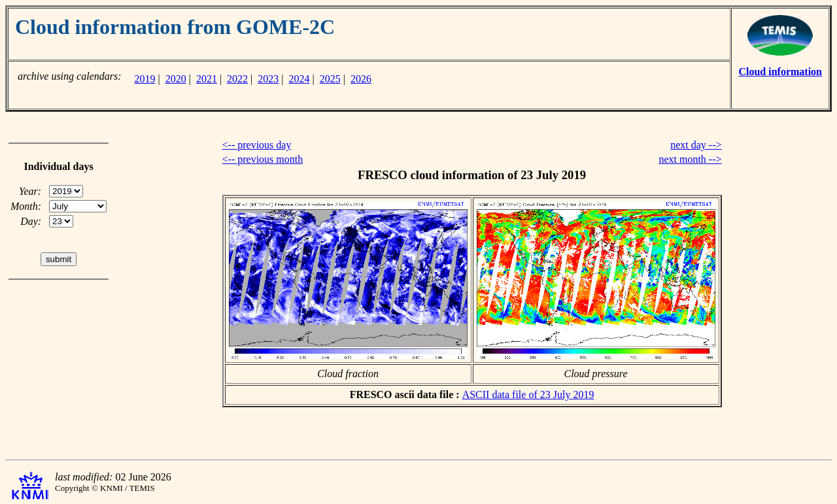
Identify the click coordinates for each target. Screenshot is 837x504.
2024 (299, 79)
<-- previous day (257, 145)
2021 (207, 79)
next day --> (696, 145)
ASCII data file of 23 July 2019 (528, 395)
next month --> (690, 159)
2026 (361, 79)
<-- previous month (263, 159)
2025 (330, 79)
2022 (237, 79)
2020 (176, 79)
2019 (145, 79)
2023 (268, 79)
